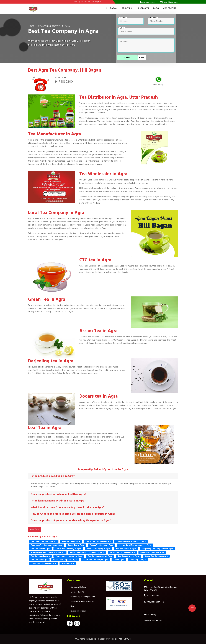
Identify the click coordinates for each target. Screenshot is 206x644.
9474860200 (64, 82)
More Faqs (34, 529)
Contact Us (170, 8)
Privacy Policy (150, 614)
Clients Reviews (77, 592)
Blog (156, 8)
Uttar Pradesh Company (49, 26)
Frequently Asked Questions (83, 597)
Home (31, 26)
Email (122, 28)
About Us (128, 8)
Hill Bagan (111, 8)
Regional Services (78, 611)
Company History (78, 587)
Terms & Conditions (153, 621)
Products (144, 8)
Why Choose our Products (82, 601)
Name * (123, 18)
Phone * (154, 18)
